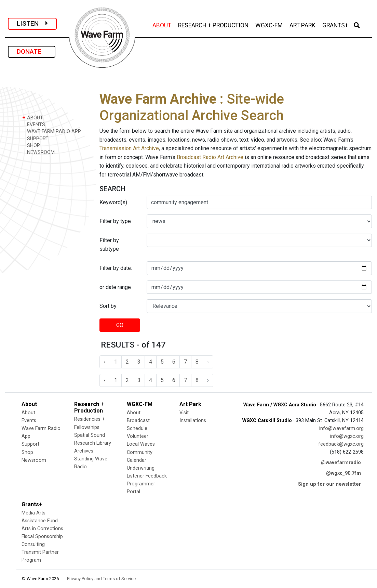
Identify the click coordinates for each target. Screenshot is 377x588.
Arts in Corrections (42, 529)
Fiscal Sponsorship (42, 537)
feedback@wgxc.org (341, 444)
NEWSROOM (38, 152)
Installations (193, 421)
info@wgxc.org (347, 436)
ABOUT (163, 24)
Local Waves (141, 444)
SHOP (31, 145)
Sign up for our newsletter (329, 484)
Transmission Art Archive (129, 148)
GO (120, 325)
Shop (27, 452)
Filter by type (115, 221)
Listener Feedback (147, 476)
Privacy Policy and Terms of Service (101, 579)
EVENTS (34, 124)
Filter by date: (116, 268)
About (28, 413)
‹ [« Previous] (105, 362)
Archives (84, 451)
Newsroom (34, 460)
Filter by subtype (109, 245)
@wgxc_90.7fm (344, 473)
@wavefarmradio (341, 463)
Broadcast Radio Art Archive (210, 157)
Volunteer (138, 436)
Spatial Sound (90, 435)
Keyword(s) (113, 202)
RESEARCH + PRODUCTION (214, 24)
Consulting (33, 544)
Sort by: (109, 306)
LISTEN (32, 23)
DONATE (32, 51)
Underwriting (141, 468)
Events (29, 421)
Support (30, 444)
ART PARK (303, 24)
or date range (115, 287)
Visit (184, 413)
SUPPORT (35, 138)
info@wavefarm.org (341, 428)
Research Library (93, 443)
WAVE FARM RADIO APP (52, 131)
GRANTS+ (336, 24)
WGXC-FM (270, 24)
